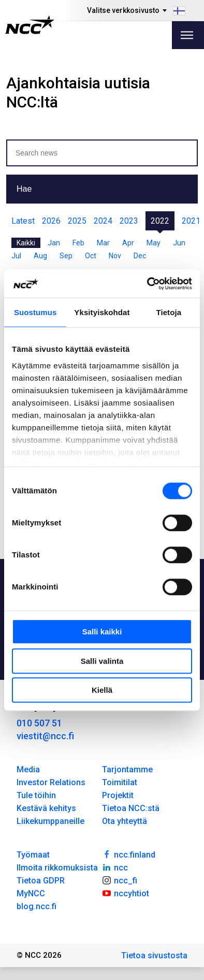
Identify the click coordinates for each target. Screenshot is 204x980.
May (154, 243)
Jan (54, 243)
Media (28, 769)
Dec (140, 256)
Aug (40, 256)
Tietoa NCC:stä (131, 808)
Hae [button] (24, 189)
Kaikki (26, 243)
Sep (66, 256)
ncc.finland (129, 854)
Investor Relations (51, 782)
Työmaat (33, 855)
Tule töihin (36, 795)
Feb (78, 243)
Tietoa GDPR (41, 881)
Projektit (118, 795)
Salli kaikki (102, 632)
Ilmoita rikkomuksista (57, 868)
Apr (128, 243)
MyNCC (31, 893)
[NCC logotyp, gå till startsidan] (30, 25)
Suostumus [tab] (35, 312)
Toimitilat (120, 782)
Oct (91, 256)
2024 (103, 221)
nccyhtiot (126, 893)
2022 (160, 221)
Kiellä (102, 690)
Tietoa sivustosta (154, 955)
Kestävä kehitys (46, 808)
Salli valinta (102, 661)
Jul (16, 256)
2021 (191, 221)
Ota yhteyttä (125, 821)
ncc (115, 867)
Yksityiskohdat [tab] (102, 312)
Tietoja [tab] (169, 312)
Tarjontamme (127, 769)
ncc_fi (120, 880)
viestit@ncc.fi (45, 736)
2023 (129, 221)
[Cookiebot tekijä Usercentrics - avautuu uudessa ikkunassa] (147, 284)
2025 (77, 221)
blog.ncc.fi (37, 906)
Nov (115, 256)
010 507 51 (39, 723)
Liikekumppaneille (50, 821)
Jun (179, 243)
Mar (103, 243)
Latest (23, 221)
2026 (51, 221)
